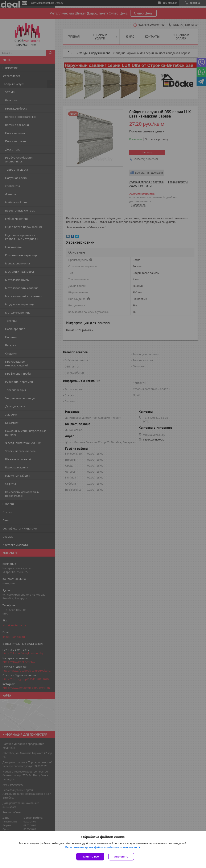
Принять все (90, 857)
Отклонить (121, 857)
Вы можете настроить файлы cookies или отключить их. (102, 847)
